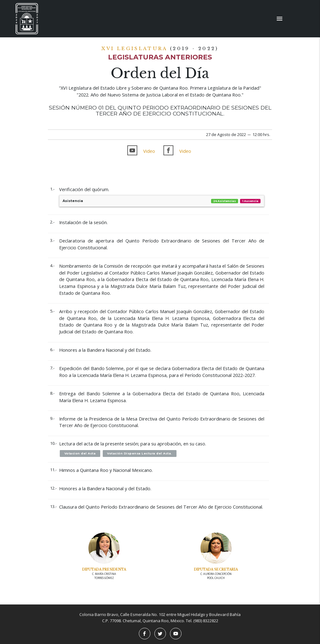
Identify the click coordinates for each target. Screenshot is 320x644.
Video (149, 151)
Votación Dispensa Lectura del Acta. (140, 453)
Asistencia (162, 201)
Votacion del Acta (80, 453)
